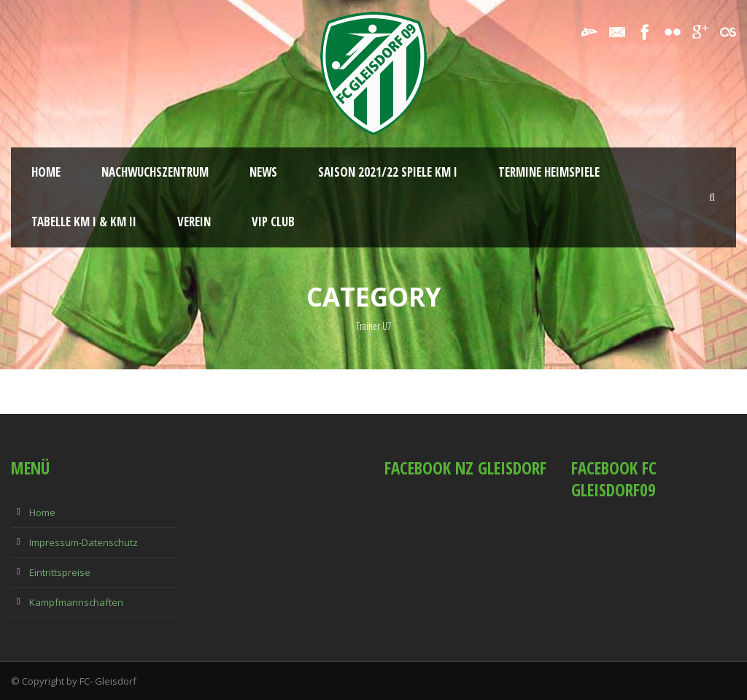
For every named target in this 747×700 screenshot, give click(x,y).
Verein (194, 222)
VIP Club (273, 222)
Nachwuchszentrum (155, 172)
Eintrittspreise (60, 572)
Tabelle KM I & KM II (84, 222)
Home (46, 172)
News (263, 172)
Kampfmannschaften (76, 602)
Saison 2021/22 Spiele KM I (388, 172)
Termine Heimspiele (549, 172)
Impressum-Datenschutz (84, 542)
